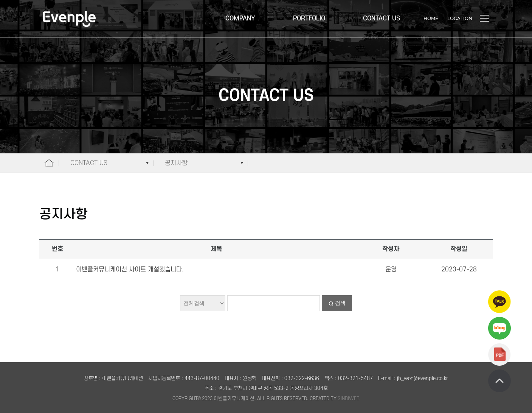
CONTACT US (382, 19)
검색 (340, 303)
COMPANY (240, 19)
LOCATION (460, 18)
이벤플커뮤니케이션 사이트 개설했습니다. (130, 270)
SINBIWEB (349, 399)
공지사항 (176, 163)
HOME (431, 18)
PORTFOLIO (309, 19)
